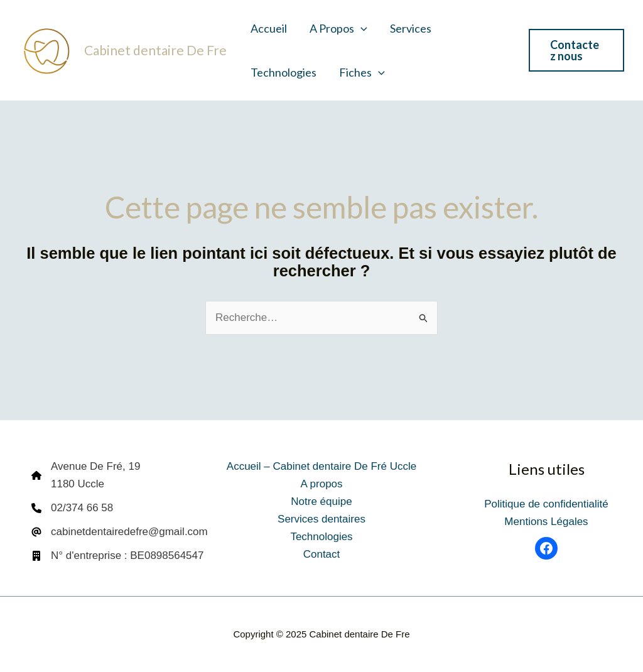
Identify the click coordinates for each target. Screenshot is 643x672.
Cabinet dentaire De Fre (155, 50)
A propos (338, 28)
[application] (361, 28)
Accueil (269, 28)
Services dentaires (321, 519)
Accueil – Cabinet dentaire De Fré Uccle (321, 466)
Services (411, 28)
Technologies (284, 72)
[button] (576, 50)
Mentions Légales (546, 522)
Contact (322, 554)
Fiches (362, 72)
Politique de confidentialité (546, 504)
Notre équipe (321, 501)
